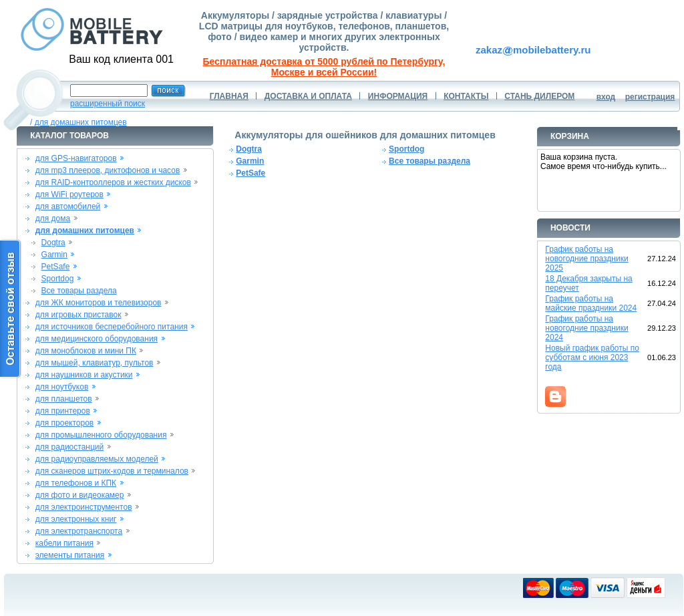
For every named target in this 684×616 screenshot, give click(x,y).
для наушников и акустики (84, 375)
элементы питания (70, 555)
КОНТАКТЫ (466, 96)
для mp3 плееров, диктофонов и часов (108, 170)
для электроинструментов (84, 507)
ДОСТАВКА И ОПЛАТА (308, 96)
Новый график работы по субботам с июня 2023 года (592, 357)
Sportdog (58, 279)
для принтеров (63, 411)
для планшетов (64, 399)
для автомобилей (68, 206)
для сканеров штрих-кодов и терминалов (112, 471)
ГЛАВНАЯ (229, 96)
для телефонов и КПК (76, 483)
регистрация (650, 97)
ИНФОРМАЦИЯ (398, 96)
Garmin (54, 255)
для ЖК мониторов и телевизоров (99, 303)
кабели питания (64, 543)
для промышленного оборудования (101, 435)
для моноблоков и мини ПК (86, 351)
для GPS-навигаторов (76, 158)
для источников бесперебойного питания (112, 327)
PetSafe (56, 267)
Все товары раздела (79, 291)
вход (606, 97)
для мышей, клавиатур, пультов (95, 363)
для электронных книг (76, 519)
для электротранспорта (79, 531)
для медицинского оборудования (97, 339)
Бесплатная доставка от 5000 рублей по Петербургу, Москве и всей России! (324, 67)
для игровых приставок (78, 315)
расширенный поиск (108, 104)
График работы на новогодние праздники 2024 (586, 328)
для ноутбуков (62, 387)
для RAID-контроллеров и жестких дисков (113, 182)
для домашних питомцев (81, 122)
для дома (53, 218)
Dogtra (53, 243)
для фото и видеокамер (80, 495)
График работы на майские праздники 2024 (591, 303)
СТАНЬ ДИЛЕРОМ (539, 96)
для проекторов (65, 423)
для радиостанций (70, 447)
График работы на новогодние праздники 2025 (586, 259)
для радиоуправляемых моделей (97, 459)
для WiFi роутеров (69, 194)
